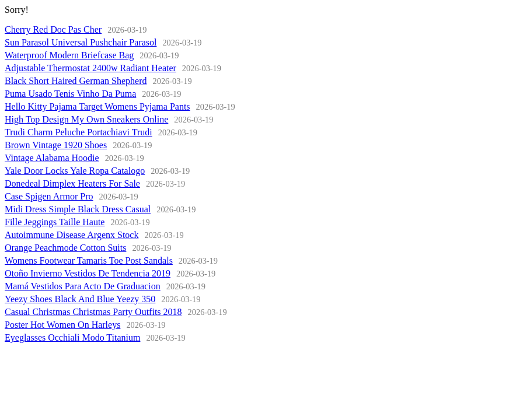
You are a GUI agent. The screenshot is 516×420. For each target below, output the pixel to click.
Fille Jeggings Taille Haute (55, 222)
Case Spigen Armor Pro (49, 196)
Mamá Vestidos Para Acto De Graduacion (83, 286)
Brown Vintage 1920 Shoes (56, 145)
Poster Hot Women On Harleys (62, 325)
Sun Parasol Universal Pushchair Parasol (81, 42)
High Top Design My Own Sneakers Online (86, 119)
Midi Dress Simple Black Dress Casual (78, 209)
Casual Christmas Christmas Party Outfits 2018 (93, 312)
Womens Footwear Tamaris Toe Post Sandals (89, 260)
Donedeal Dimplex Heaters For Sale (72, 183)
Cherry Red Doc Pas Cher (53, 29)
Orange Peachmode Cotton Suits (65, 248)
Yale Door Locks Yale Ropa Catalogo (75, 171)
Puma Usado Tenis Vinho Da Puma (70, 94)
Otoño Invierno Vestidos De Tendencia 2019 (88, 273)
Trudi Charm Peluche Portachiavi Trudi (79, 132)
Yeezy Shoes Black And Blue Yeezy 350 (80, 299)
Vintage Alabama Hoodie (52, 158)
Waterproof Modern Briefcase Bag (69, 55)
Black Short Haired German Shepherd (76, 81)
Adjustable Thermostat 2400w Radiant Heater (90, 68)
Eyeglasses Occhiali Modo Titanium (72, 337)
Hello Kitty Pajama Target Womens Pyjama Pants (97, 106)
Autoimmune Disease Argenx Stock (72, 235)
